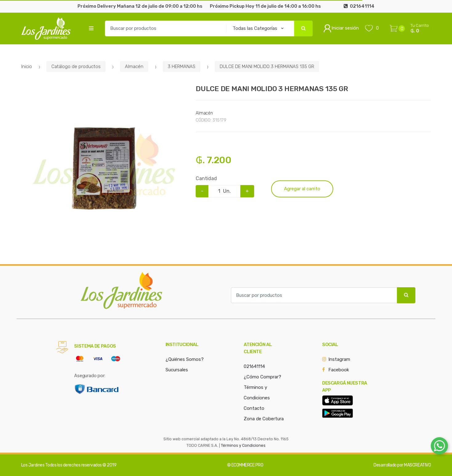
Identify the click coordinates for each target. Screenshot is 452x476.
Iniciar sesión (341, 28)
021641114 (254, 366)
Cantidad (206, 178)
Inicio (27, 67)
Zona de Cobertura (264, 419)
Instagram (339, 359)
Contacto (254, 408)
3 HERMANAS (182, 67)
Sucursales (177, 370)
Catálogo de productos (76, 67)
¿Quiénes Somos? (185, 359)
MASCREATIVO (417, 465)
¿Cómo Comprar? (262, 377)
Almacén (134, 67)
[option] (104, 168)
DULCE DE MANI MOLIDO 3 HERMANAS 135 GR (267, 67)
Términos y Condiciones (243, 445)
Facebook (339, 370)
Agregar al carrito (302, 189)
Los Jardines (33, 465)
